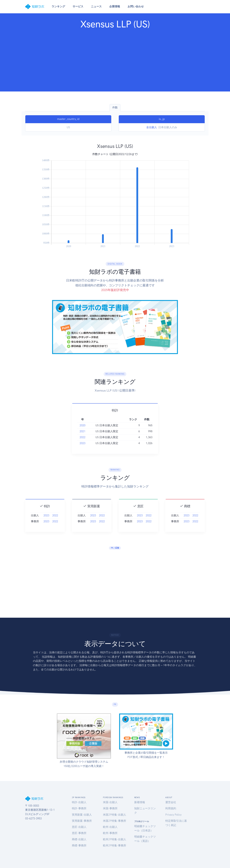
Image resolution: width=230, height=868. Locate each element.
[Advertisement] (115, 59)
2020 (82, 432)
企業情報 (115, 6)
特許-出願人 (79, 802)
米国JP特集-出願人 (115, 815)
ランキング (58, 6)
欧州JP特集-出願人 (115, 839)
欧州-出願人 (110, 827)
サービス (78, 6)
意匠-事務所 (79, 833)
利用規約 (171, 808)
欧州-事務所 (110, 833)
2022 (82, 444)
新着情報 (140, 802)
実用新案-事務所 (82, 821)
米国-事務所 (110, 808)
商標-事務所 (79, 845)
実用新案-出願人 (82, 815)
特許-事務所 (79, 808)
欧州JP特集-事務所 (115, 845)
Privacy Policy (173, 815)
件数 (115, 108)
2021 (82, 438)
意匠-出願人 (79, 827)
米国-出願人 (110, 802)
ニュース (96, 6)
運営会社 (171, 802)
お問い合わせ (136, 6)
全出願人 (152, 127)
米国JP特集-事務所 (115, 821)
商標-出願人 (79, 839)
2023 (82, 450)
